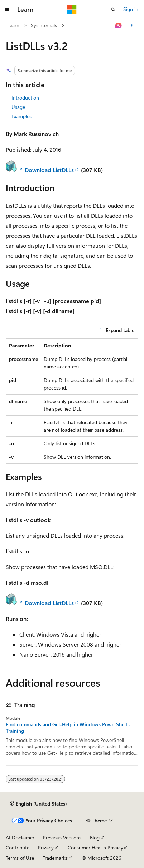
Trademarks (55, 858)
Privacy (46, 847)
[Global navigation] (7, 10)
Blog (95, 837)
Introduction (25, 98)
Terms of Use (20, 858)
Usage (18, 107)
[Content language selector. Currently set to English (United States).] (39, 804)
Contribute (18, 847)
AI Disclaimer (20, 837)
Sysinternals (44, 25)
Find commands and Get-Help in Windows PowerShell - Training (68, 728)
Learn (13, 25)
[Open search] (113, 10)
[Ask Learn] (119, 26)
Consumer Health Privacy (95, 847)
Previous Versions (62, 837)
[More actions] (132, 26)
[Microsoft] (72, 10)
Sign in (131, 9)
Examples (21, 116)
